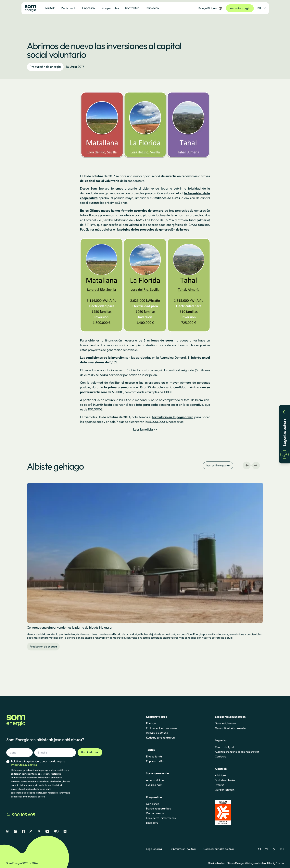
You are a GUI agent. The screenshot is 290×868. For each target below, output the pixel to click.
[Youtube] (47, 831)
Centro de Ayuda (225, 747)
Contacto (221, 756)
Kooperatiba (110, 8)
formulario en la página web (173, 417)
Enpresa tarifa (155, 761)
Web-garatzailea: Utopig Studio (264, 863)
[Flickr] (56, 831)
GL (275, 849)
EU (282, 849)
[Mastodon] (8, 831)
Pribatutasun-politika (34, 797)
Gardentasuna (155, 813)
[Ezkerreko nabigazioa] (247, 465)
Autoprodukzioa (156, 780)
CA (267, 849)
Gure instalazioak (225, 723)
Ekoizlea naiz (154, 785)
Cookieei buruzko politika (219, 849)
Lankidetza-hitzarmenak (161, 818)
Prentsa (220, 785)
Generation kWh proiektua (231, 728)
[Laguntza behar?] (284, 434)
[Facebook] (23, 831)
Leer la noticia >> (145, 430)
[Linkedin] (65, 831)
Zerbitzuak (69, 8)
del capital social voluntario (100, 181)
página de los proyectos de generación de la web (155, 230)
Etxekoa (151, 723)
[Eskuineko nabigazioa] (256, 465)
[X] (31, 831)
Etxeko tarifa (154, 756)
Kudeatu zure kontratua (160, 738)
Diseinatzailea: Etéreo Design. (226, 863)
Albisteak (221, 775)
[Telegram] (39, 831)
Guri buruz (152, 804)
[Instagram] (15, 831)
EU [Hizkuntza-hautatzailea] (262, 8)
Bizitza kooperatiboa (159, 808)
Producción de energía (45, 67)
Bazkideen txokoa (226, 780)
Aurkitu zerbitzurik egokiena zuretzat (237, 752)
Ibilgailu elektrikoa (157, 733)
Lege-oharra (154, 849)
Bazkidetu (152, 823)
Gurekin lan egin (225, 790)
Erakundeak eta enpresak (162, 728)
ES (259, 849)
